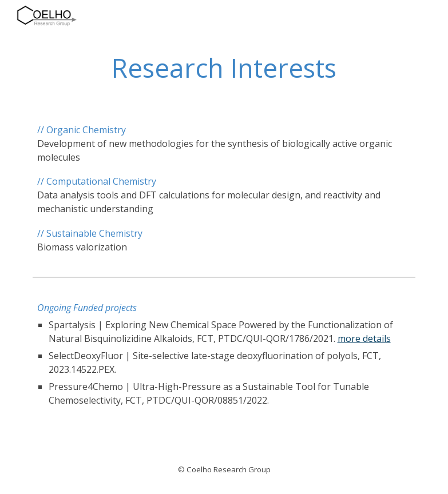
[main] (224, 68)
